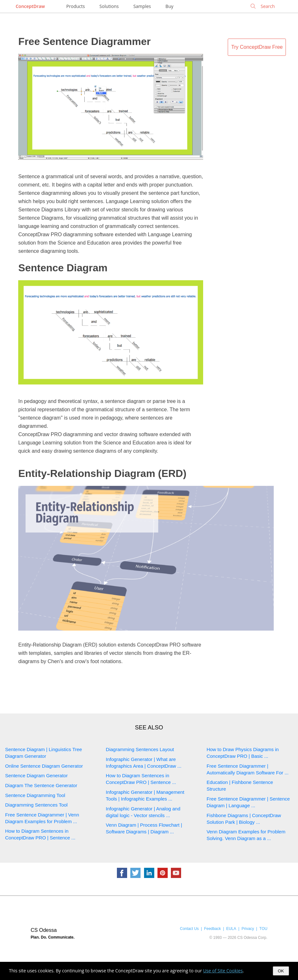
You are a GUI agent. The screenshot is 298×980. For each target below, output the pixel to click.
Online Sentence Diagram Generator (44, 766)
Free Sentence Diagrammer (84, 41)
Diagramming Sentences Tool (36, 805)
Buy (169, 6)
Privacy (248, 929)
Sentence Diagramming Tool (35, 795)
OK (281, 971)
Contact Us (189, 929)
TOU (263, 929)
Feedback (212, 929)
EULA (231, 929)
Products (76, 6)
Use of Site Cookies (223, 971)
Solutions (109, 6)
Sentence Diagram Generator (36, 775)
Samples (142, 6)
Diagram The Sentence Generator (41, 785)
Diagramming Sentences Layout (140, 749)
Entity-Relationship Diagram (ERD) (102, 473)
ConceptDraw (30, 6)
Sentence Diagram (63, 268)
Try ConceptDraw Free (257, 47)
